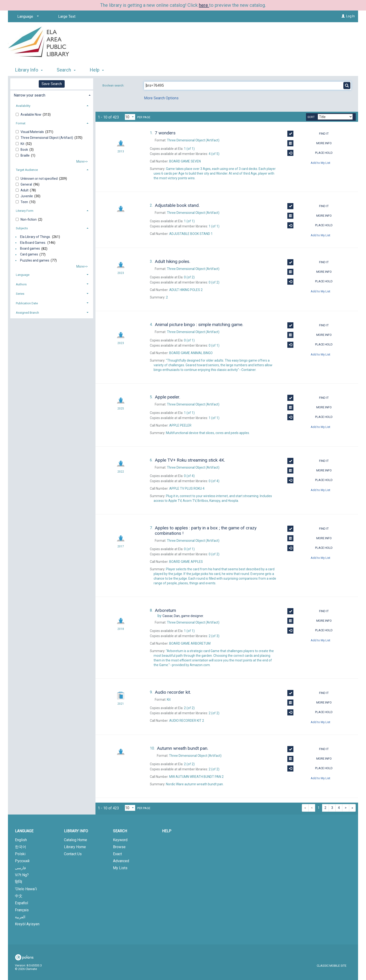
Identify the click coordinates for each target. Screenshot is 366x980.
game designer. (183, 616)
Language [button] (23, 275)
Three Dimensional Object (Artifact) (47, 138)
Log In (350, 16)
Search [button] (66, 70)
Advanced (121, 861)
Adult (25, 190)
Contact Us (73, 854)
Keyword (120, 840)
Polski (20, 854)
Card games (29, 255)
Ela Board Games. (33, 243)
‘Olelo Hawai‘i (26, 889)
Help (167, 831)
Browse (119, 847)
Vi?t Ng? (22, 875)
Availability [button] (23, 106)
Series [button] (20, 294)
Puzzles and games (35, 260)
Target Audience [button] (27, 170)
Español (21, 903)
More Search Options (161, 98)
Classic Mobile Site (332, 966)
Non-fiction (29, 219)
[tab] (52, 95)
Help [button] (97, 70)
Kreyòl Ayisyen (27, 924)
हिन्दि (19, 882)
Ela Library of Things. (35, 237)
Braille (25, 155)
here (204, 5)
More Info (309, 143)
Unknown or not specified (39, 179)
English (21, 840)
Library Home (75, 847)
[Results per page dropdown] (130, 117)
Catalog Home (76, 840)
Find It (308, 134)
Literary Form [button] (25, 211)
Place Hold (310, 153)
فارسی (20, 868)
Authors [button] (21, 284)
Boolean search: (114, 85)
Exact (117, 854)
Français (22, 910)
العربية (20, 917)
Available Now (31, 115)
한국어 (21, 847)
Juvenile (27, 196)
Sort (311, 117)
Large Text (67, 16)
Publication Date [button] (27, 303)
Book (25, 150)
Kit (23, 144)
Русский (22, 861)
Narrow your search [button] (30, 95)
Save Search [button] (52, 84)
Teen (25, 202)
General (27, 184)
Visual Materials (33, 132)
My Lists (120, 868)
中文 (19, 896)
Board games (30, 249)
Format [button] (21, 123)
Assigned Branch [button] (27, 313)
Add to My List (320, 163)
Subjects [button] (22, 228)
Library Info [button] (29, 70)
